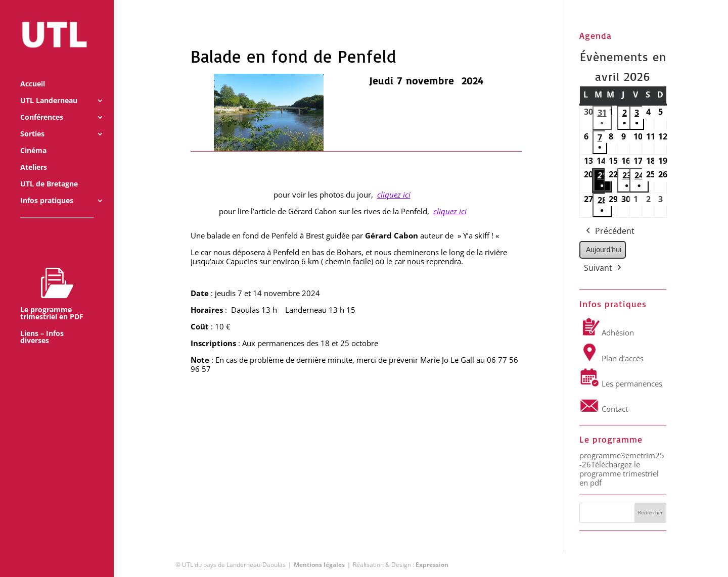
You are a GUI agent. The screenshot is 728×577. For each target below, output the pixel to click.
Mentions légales (319, 565)
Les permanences (621, 383)
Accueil (33, 72)
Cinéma (33, 138)
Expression (432, 565)
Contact (604, 409)
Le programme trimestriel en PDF (52, 281)
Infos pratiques (47, 188)
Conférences (42, 105)
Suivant (604, 268)
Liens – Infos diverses (42, 325)
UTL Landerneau (49, 88)
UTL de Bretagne (49, 172)
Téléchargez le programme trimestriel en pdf (619, 473)
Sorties (32, 122)
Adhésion (607, 332)
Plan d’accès (611, 358)
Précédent (609, 231)
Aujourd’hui (604, 250)
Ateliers (34, 155)
